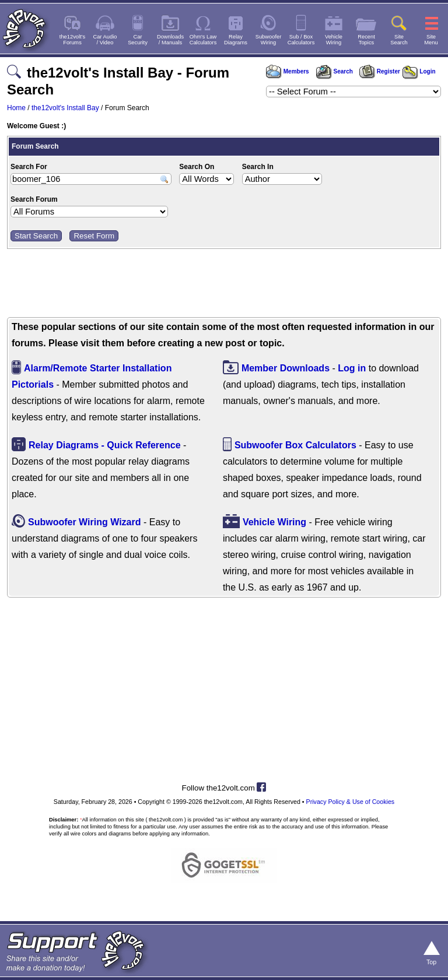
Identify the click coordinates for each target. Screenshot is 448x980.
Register (380, 71)
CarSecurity (138, 40)
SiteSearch (399, 40)
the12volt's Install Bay (65, 108)
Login (419, 71)
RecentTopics (366, 40)
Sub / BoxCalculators (301, 40)
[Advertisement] (224, 284)
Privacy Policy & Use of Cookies (351, 802)
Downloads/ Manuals (170, 40)
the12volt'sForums (72, 40)
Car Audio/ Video (105, 40)
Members (288, 71)
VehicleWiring (334, 40)
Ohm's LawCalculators (203, 40)
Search (334, 71)
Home (16, 108)
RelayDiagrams (236, 40)
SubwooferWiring (269, 40)
